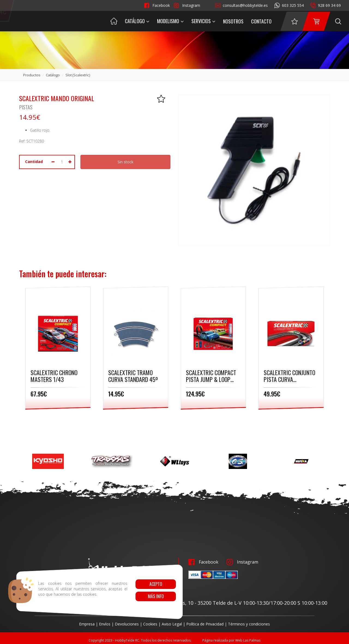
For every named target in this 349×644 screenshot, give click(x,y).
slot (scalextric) (78, 75)
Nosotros (233, 21)
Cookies (150, 624)
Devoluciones (127, 624)
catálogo (53, 75)
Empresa (87, 624)
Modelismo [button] (170, 21)
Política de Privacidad (205, 624)
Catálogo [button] (137, 21)
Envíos (105, 624)
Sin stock (125, 162)
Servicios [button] (203, 21)
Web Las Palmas (248, 640)
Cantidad (34, 162)
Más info (156, 596)
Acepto (156, 584)
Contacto (261, 21)
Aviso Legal (172, 624)
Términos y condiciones (249, 624)
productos (32, 75)
